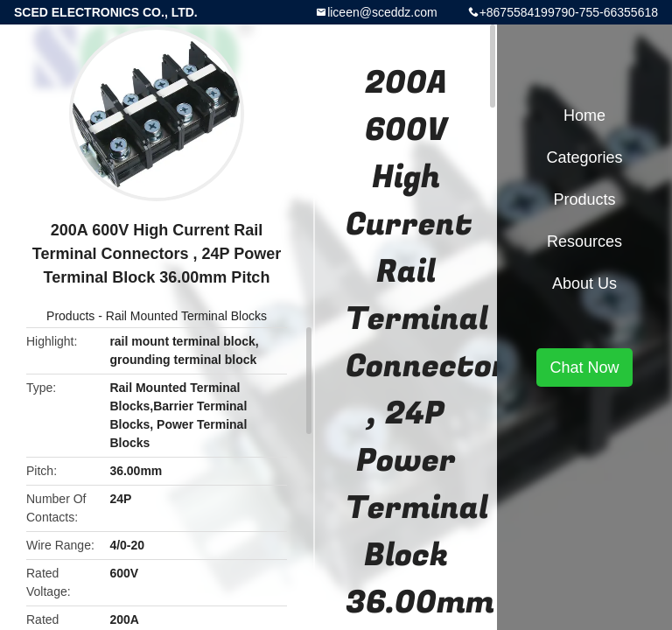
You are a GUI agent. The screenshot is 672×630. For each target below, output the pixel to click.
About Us (584, 283)
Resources (584, 241)
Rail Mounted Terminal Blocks (186, 316)
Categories (584, 157)
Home (584, 115)
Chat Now (584, 367)
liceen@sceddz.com (382, 12)
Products (70, 316)
